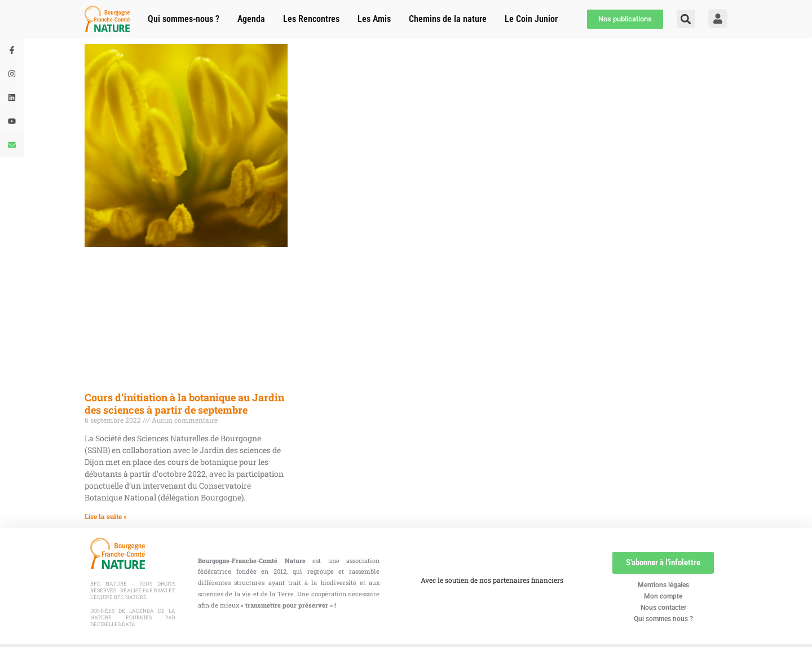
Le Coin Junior (531, 19)
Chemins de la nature (448, 19)
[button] (686, 19)
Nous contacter (663, 608)
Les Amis (374, 19)
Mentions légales (663, 585)
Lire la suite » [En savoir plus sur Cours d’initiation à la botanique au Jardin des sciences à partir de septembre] (106, 516)
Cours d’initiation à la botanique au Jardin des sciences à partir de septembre (184, 404)
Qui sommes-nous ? (184, 19)
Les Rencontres (311, 19)
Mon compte (663, 596)
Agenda (251, 19)
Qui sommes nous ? (663, 619)
